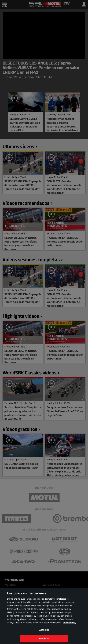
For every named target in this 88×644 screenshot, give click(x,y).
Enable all (44, 638)
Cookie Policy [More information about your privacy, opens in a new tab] (70, 622)
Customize (44, 630)
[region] (44, 616)
